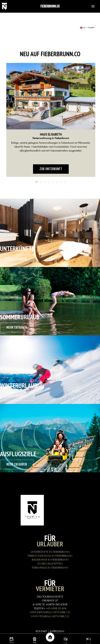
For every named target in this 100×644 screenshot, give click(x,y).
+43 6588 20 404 (56, 608)
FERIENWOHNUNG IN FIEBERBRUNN (50, 556)
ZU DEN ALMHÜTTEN (50, 563)
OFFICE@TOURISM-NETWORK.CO (50, 612)
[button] (91, 6)
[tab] (37, 182)
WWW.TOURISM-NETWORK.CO (50, 616)
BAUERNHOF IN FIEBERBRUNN (50, 560)
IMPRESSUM (57, 631)
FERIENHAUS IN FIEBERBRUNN (50, 568)
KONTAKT (41, 631)
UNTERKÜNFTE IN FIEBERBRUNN (50, 552)
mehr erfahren (17, 259)
